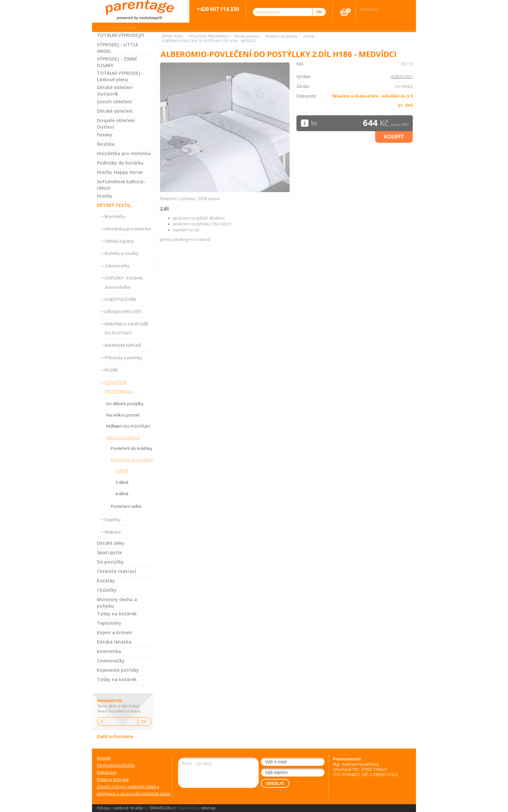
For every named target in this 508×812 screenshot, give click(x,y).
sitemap (208, 808)
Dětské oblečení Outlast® (115, 91)
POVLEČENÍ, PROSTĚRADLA (119, 387)
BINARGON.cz (163, 808)
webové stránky (129, 808)
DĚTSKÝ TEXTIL (114, 205)
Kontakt (104, 758)
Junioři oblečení (114, 102)
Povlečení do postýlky (132, 460)
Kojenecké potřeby (118, 670)
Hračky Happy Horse (120, 172)
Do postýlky (110, 562)
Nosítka (106, 144)
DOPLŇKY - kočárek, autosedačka (124, 282)
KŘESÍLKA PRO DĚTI (123, 312)
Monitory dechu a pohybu (117, 603)
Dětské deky (111, 543)
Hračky (105, 196)
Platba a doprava (113, 779)
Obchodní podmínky (117, 27)
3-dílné (122, 482)
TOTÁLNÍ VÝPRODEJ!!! (121, 35)
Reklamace (107, 772)
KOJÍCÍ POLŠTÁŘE (121, 299)
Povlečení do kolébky (132, 448)
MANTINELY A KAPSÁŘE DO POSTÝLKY (127, 328)
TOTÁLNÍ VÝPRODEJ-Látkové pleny (120, 76)
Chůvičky (107, 590)
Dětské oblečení (115, 111)
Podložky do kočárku (120, 163)
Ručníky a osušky (121, 253)
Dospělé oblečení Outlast (116, 124)
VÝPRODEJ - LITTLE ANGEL (118, 48)
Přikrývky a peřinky (123, 358)
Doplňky (113, 520)
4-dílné (122, 494)
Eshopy (104, 808)
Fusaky (105, 135)
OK (144, 722)
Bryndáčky (115, 216)
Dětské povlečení (123, 438)
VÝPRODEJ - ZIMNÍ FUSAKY (117, 62)
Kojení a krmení (115, 632)
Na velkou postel (123, 415)
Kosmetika (109, 651)
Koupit (394, 137)
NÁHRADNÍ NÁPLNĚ (123, 345)
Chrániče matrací (116, 571)
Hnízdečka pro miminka (124, 153)
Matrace (113, 532)
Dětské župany (119, 241)
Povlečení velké (126, 506)
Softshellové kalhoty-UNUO (121, 185)
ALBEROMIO (402, 77)
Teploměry (109, 623)
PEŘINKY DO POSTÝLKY (128, 426)
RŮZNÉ (111, 370)
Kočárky (106, 581)
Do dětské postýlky (125, 404)
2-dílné (122, 470)
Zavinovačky (117, 266)
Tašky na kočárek (117, 614)
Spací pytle (109, 552)
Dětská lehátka (114, 642)
